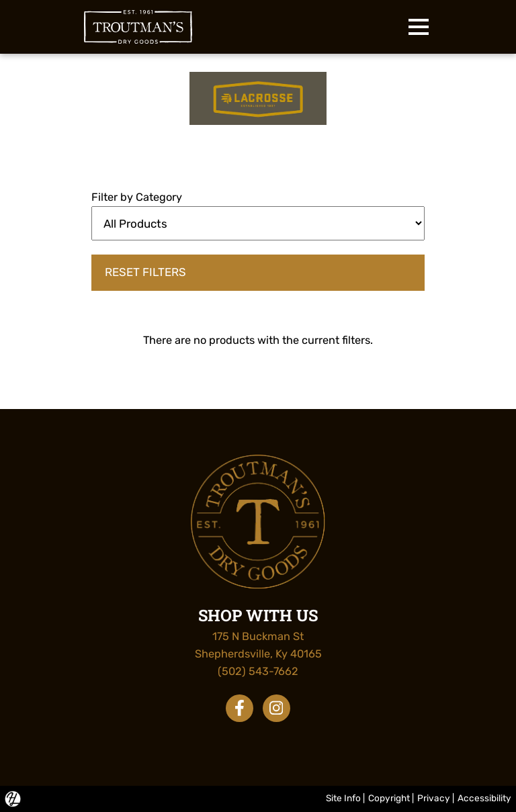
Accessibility (484, 798)
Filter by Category (137, 197)
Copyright (389, 798)
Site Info (343, 798)
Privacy (434, 798)
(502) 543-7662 (258, 671)
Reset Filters (145, 272)
